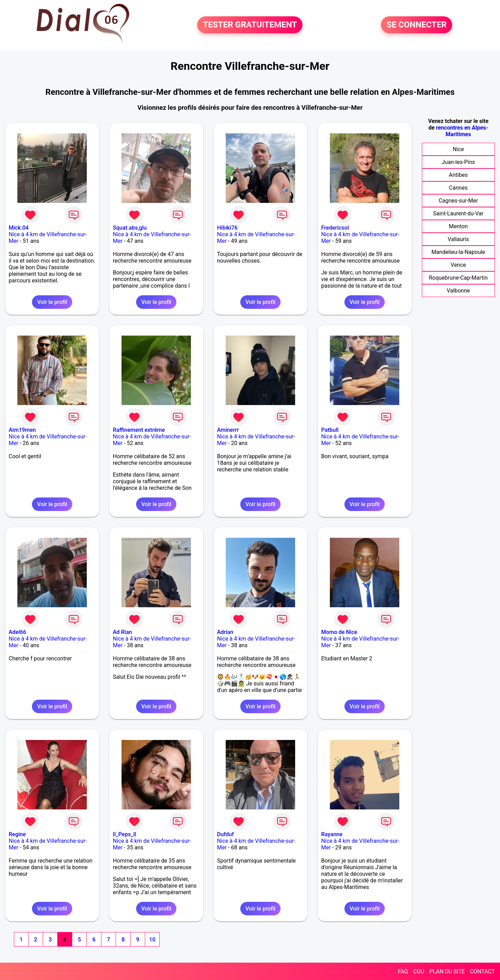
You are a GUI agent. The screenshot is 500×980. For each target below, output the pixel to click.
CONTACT (482, 971)
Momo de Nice (339, 632)
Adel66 (17, 632)
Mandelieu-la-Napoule (458, 252)
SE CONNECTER (416, 25)
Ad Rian (122, 632)
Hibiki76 (227, 228)
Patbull (330, 430)
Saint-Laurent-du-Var (458, 213)
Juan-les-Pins (458, 162)
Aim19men (22, 430)
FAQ (403, 971)
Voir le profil (52, 302)
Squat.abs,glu (130, 228)
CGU (419, 971)
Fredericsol (335, 228)
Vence (458, 265)
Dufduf (225, 834)
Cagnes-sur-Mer (458, 201)
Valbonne (459, 291)
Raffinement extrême (139, 430)
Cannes (458, 188)
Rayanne (332, 834)
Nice (458, 149)
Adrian (225, 632)
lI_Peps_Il (124, 834)
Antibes (458, 175)
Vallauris (458, 239)
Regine (17, 834)
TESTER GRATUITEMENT (250, 25)
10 (152, 940)
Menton (458, 226)
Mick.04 (19, 228)
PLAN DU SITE (447, 971)
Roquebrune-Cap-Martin (458, 278)
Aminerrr (228, 430)
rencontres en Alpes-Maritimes (462, 131)
